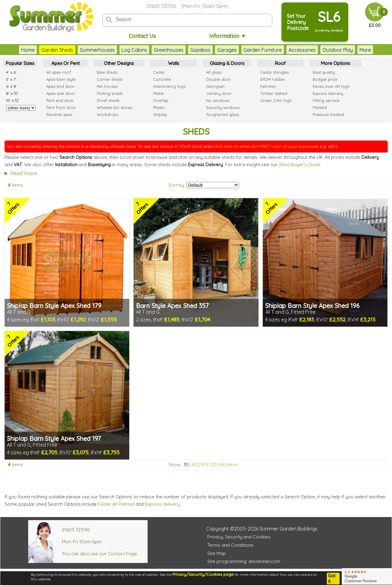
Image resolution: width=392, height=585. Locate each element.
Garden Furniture (263, 50)
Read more (24, 173)
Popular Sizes (20, 63)
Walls (174, 63)
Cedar (105, 504)
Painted (126, 504)
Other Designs (119, 63)
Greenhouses (169, 50)
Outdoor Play (338, 50)
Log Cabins (134, 50)
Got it (332, 579)
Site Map (217, 553)
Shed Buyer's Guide (300, 165)
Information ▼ (228, 36)
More (365, 50)
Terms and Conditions (230, 545)
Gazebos (200, 50)
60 (195, 465)
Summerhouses (97, 50)
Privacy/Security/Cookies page (203, 574)
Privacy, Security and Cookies (239, 537)
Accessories (302, 50)
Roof (280, 63)
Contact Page (123, 554)
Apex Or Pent (66, 63)
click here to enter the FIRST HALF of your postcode (266, 146)
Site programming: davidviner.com (244, 561)
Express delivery (162, 504)
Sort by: (177, 185)
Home (28, 50)
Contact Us (142, 36)
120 (213, 465)
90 (203, 465)
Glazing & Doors (227, 63)
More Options (335, 63)
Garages (227, 50)
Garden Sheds (57, 50)
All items (229, 465)
